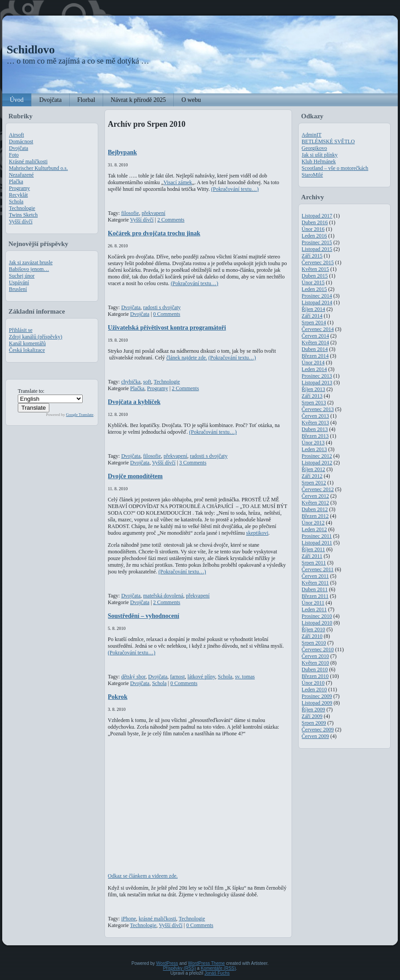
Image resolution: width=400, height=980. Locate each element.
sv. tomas (245, 677)
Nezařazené (21, 175)
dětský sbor (134, 677)
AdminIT (312, 135)
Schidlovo (31, 50)
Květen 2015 (316, 269)
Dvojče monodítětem (136, 476)
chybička (131, 382)
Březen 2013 (315, 436)
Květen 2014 (316, 343)
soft (147, 382)
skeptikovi (257, 533)
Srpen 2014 (314, 323)
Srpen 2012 (314, 483)
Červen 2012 (316, 496)
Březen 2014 (315, 356)
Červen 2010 (316, 656)
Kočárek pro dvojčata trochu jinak (154, 233)
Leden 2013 (314, 449)
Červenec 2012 (318, 489)
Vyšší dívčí (21, 222)
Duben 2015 (315, 276)
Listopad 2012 (317, 463)
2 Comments (171, 220)
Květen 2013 (316, 423)
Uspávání (19, 282)
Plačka (16, 181)
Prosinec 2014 (317, 296)
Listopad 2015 (317, 249)
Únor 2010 (313, 683)
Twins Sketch (23, 215)
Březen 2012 (315, 516)
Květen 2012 (316, 503)
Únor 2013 (313, 443)
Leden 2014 (314, 369)
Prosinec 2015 (317, 242)
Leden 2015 (314, 289)
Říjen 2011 (314, 549)
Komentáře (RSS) (218, 968)
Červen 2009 (316, 736)
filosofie (130, 213)
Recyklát (18, 195)
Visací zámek (178, 182)
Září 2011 (312, 556)
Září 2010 (312, 636)
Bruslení (18, 289)
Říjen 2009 (314, 710)
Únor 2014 (313, 363)
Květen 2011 (315, 583)
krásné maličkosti (157, 919)
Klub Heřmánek (319, 161)
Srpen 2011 (314, 563)
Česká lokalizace (27, 350)
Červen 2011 (315, 576)
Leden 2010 (314, 690)
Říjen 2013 (314, 389)
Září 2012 (312, 476)
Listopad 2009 (317, 703)
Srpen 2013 (314, 403)
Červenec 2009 (318, 730)
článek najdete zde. (187, 358)
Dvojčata (18, 148)
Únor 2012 (313, 523)
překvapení (154, 213)
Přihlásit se (21, 330)
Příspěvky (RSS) (180, 968)
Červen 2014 (316, 336)
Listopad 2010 (317, 623)
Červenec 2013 (318, 409)
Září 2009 (312, 716)
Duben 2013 (315, 429)
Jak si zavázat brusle (31, 262)
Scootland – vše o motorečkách (335, 168)
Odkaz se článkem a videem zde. (143, 876)
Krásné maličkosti (28, 161)
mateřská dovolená (163, 596)
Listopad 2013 (317, 383)
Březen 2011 (315, 596)
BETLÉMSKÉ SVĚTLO (328, 141)
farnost (177, 677)
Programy (19, 188)
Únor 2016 (313, 229)
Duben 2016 (315, 222)
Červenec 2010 (318, 649)
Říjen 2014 (314, 309)
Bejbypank (123, 152)
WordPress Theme (206, 963)
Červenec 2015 (318, 262)
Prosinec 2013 (317, 376)
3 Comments (193, 463)
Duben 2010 (315, 669)
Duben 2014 (315, 349)
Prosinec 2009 (317, 696)
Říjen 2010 (314, 629)
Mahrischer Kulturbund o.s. (38, 168)
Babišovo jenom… (29, 269)
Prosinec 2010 (317, 616)
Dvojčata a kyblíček (134, 402)
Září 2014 (312, 316)
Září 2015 (312, 256)
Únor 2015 (313, 282)
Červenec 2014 (318, 329)
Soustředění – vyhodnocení (144, 616)
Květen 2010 (316, 663)
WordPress (167, 963)
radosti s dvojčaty (162, 307)
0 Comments (167, 314)
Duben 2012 (315, 509)
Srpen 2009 (314, 723)
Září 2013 (312, 396)
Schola (16, 202)
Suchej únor (22, 276)
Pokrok (118, 697)
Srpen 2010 (314, 643)
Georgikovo (314, 148)
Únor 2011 (313, 603)
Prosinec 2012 (317, 456)
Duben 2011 (315, 589)
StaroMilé (312, 175)
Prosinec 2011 (317, 536)
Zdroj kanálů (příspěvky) (36, 337)
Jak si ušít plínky (320, 155)
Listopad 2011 (317, 543)
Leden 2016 (314, 236)
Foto (14, 155)
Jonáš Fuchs (217, 973)
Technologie (22, 208)
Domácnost (21, 141)
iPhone (129, 919)
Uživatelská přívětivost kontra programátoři (167, 327)
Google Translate (80, 415)
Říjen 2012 (314, 469)
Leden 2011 (314, 609)
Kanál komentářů (27, 343)
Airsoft (16, 135)
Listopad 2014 (317, 302)
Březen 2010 (315, 676)
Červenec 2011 (318, 569)
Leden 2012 (314, 529)
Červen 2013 (316, 416)
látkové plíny (201, 677)
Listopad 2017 (317, 216)
